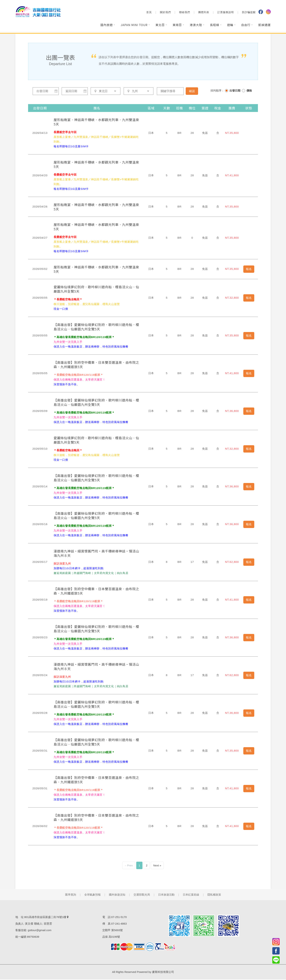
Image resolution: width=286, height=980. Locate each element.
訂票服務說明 (226, 13)
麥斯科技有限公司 (163, 972)
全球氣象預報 (92, 895)
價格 (249, 91)
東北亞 (160, 25)
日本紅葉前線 (191, 895)
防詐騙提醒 (249, 13)
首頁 (149, 13)
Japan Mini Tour (134, 25)
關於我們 (165, 13)
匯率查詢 (71, 895)
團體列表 (204, 13)
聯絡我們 (185, 13)
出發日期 (235, 91)
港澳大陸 (196, 25)
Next (156, 866)
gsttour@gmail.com (39, 931)
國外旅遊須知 (117, 895)
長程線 (215, 25)
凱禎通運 (264, 25)
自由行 (246, 25)
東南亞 (177, 25)
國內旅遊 (107, 25)
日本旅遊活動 (166, 895)
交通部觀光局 (142, 895)
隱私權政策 (214, 895)
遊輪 (230, 25)
